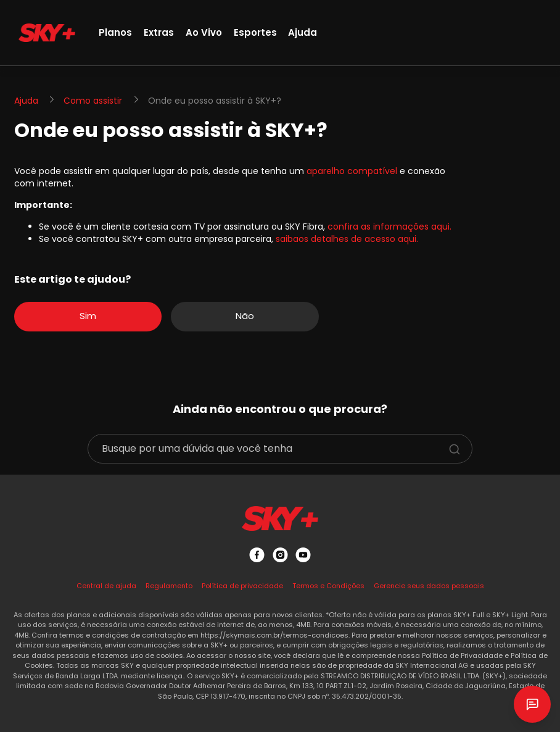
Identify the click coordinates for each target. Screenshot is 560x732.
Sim (88, 316)
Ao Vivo (204, 32)
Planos (115, 32)
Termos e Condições (328, 586)
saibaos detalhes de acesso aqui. (347, 239)
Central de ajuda (106, 586)
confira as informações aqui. (389, 227)
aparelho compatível (352, 171)
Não (245, 316)
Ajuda (303, 32)
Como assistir (93, 101)
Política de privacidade (242, 586)
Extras (159, 32)
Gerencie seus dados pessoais (429, 586)
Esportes (255, 32)
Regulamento (169, 586)
